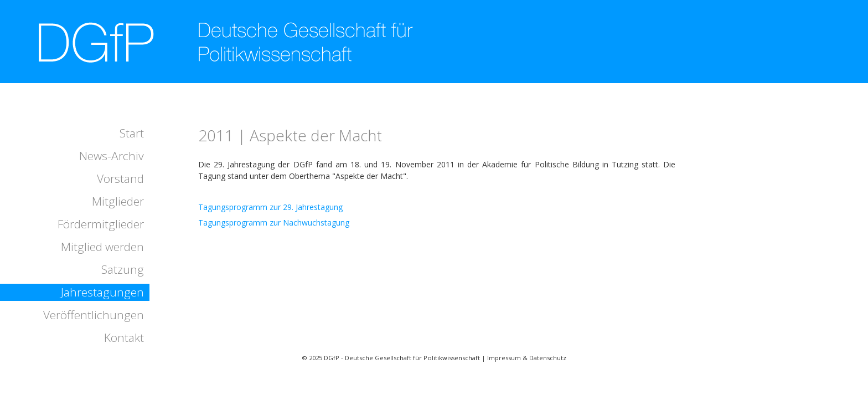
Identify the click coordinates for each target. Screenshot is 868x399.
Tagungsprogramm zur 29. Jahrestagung (270, 207)
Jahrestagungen (102, 292)
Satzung (123, 269)
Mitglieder (118, 201)
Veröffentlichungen (94, 315)
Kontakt (124, 337)
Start (132, 133)
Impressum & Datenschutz (527, 358)
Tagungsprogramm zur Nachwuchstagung (274, 222)
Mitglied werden (102, 247)
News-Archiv (112, 156)
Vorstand (120, 178)
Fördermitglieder (101, 224)
